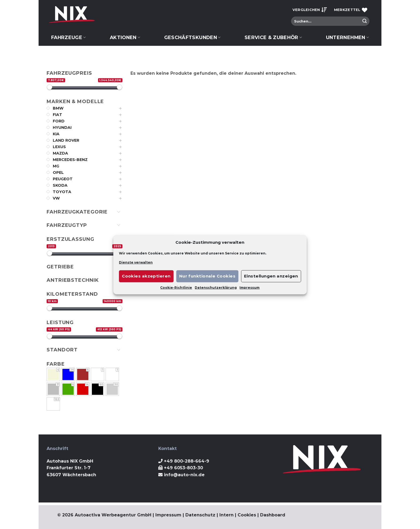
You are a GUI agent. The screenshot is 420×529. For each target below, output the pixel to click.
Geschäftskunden (192, 37)
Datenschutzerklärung (216, 288)
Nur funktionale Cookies (207, 276)
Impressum (250, 288)
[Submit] (365, 21)
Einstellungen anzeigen (271, 276)
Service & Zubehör (273, 37)
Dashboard (273, 515)
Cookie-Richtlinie (176, 288)
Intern (226, 515)
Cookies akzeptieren (146, 276)
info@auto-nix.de (184, 475)
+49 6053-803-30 (183, 468)
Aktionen (125, 37)
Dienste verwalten (136, 262)
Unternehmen (347, 37)
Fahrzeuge (69, 37)
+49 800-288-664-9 (187, 461)
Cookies (247, 515)
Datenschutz (200, 515)
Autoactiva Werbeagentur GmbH (113, 515)
